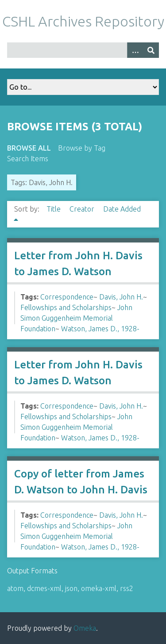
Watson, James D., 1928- (100, 329)
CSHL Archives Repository (83, 21)
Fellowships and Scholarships (66, 307)
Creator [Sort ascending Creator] (83, 209)
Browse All (29, 148)
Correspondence (67, 297)
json (71, 588)
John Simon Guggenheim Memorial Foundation (76, 318)
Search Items (28, 159)
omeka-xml (99, 588)
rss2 (127, 588)
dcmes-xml (44, 588)
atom (15, 588)
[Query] (83, 50)
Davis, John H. (121, 297)
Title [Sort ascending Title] (54, 209)
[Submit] (151, 50)
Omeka (85, 628)
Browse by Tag (82, 148)
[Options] (135, 50)
